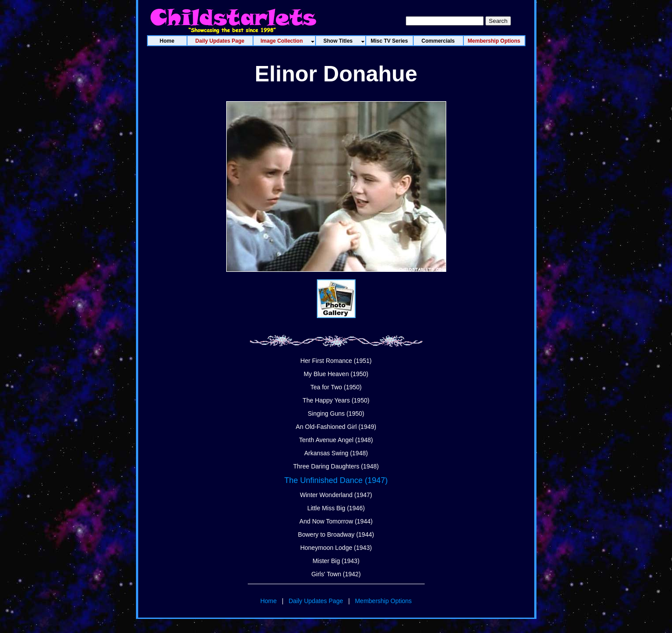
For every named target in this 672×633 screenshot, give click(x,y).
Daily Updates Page (316, 601)
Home (268, 601)
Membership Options (383, 601)
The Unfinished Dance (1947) (336, 480)
